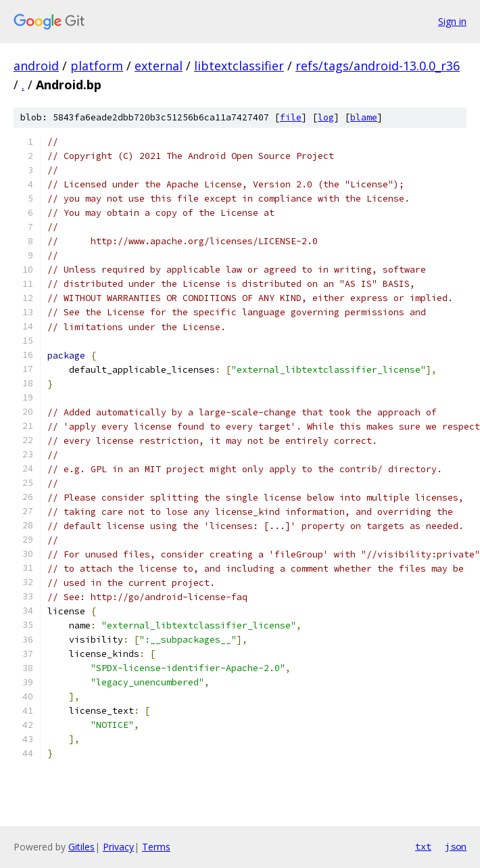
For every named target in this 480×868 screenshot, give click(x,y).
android (36, 66)
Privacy (118, 847)
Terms (156, 847)
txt (423, 846)
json (456, 846)
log (326, 117)
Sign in (452, 21)
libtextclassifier (239, 66)
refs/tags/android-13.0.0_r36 (378, 66)
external (159, 66)
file (291, 117)
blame (364, 117)
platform (97, 66)
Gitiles (81, 847)
